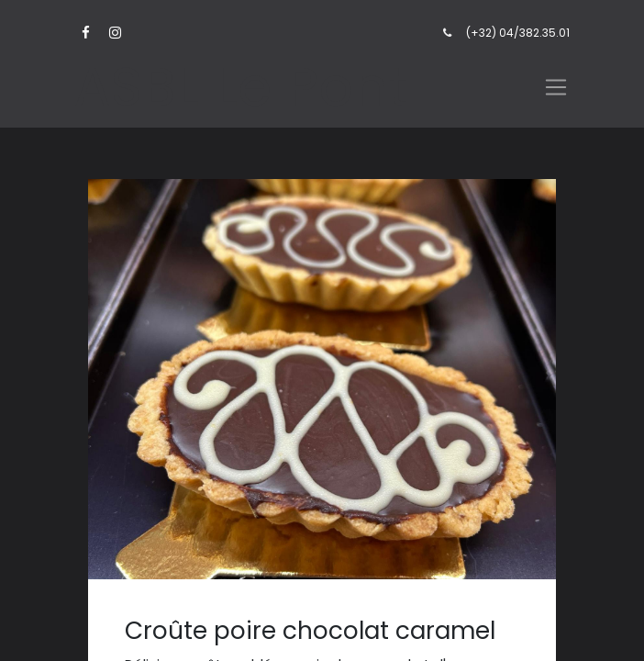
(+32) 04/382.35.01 (518, 33)
